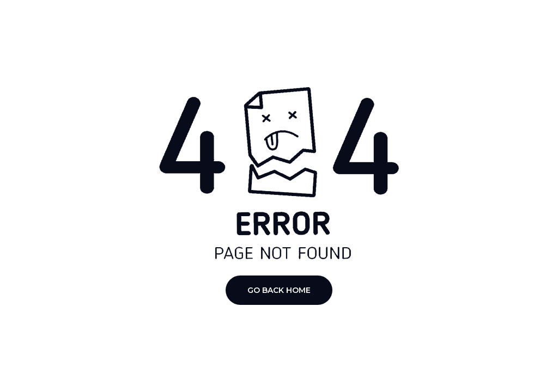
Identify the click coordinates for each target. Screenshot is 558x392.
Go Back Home (279, 290)
